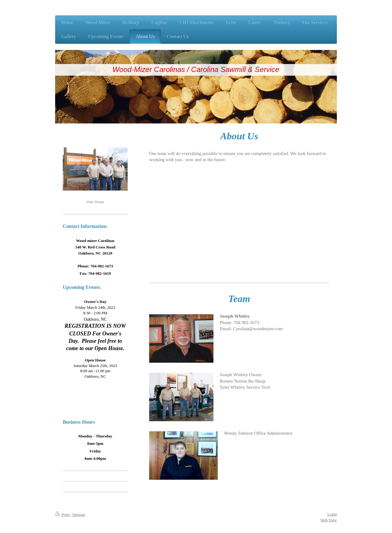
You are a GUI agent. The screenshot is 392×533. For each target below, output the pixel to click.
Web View (329, 520)
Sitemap (79, 514)
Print (63, 514)
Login (332, 514)
